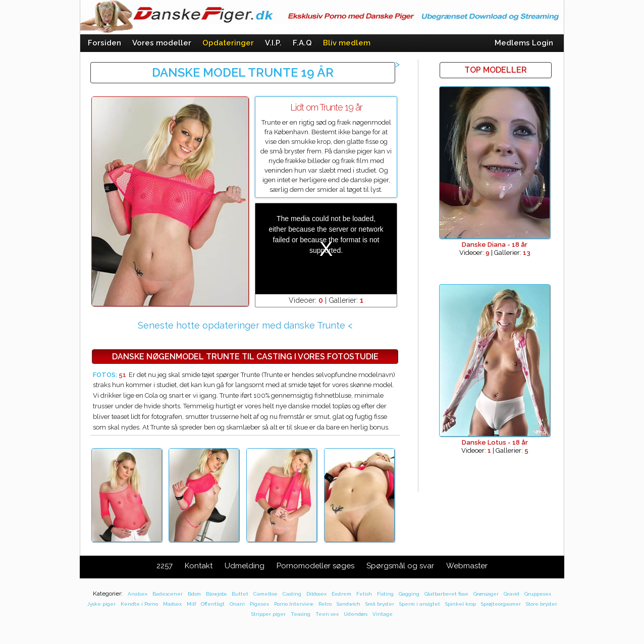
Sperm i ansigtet (420, 604)
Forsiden (104, 43)
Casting (292, 594)
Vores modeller (162, 43)
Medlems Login (524, 43)
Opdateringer (228, 43)
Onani (237, 604)
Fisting (385, 594)
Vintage (383, 614)
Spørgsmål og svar (400, 566)
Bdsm (194, 594)
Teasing (301, 614)
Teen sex (327, 614)
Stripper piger (269, 614)
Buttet (240, 594)
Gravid (512, 594)
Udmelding (245, 566)
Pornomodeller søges (315, 566)
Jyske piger (101, 604)
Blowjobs (216, 594)
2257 (165, 566)
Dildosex (316, 594)
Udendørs (356, 614)
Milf (191, 604)
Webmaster (467, 566)
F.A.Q (302, 43)
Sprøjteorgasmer (501, 604)
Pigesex (259, 604)
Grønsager (486, 594)
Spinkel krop (461, 604)
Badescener (168, 594)
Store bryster (542, 604)
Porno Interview (294, 604)
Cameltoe (265, 594)
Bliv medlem (347, 43)
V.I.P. (273, 43)
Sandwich (348, 604)
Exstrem (341, 594)
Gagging (409, 594)
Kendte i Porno (139, 604)
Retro (325, 604)
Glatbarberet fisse (446, 594)
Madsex (172, 604)
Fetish (364, 594)
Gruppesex (538, 594)
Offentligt (213, 604)
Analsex (138, 594)
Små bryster (380, 604)
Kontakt (199, 566)
